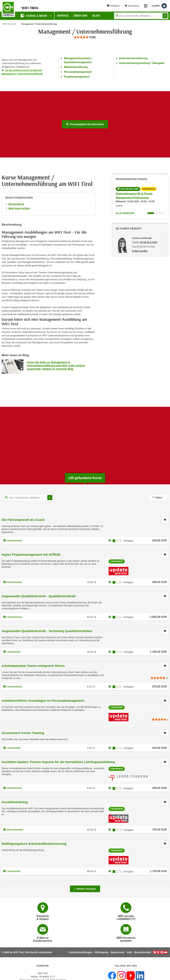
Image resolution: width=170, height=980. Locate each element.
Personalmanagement (78, 72)
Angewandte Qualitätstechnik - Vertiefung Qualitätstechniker (47, 631)
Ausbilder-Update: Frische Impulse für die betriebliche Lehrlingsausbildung (58, 762)
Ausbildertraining (15, 802)
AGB (129, 952)
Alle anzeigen (125, 213)
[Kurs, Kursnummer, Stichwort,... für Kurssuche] (28, 498)
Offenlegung (101, 952)
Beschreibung (16, 204)
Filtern (157, 498)
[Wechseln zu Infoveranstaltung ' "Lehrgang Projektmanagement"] (157, 213)
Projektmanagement (77, 77)
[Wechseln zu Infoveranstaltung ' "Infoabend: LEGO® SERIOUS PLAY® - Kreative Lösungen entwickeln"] (160, 213)
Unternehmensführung (133, 58)
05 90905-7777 (47, 977)
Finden (165, 16)
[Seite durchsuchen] (141, 16)
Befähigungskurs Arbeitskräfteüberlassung (34, 844)
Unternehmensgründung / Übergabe (142, 63)
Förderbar (117, 561)
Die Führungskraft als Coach (23, 520)
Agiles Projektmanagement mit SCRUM (31, 555)
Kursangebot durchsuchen (85, 124)
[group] (85, 37)
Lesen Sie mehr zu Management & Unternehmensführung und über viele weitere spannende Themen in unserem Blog (56, 365)
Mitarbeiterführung (76, 67)
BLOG (96, 16)
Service (63, 16)
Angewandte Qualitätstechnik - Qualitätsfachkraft (39, 596)
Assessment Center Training (23, 733)
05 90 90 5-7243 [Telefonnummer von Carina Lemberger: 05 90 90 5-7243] (149, 242)
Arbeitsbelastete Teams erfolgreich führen (33, 666)
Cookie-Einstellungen (80, 952)
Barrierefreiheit (142, 952)
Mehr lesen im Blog (19, 208)
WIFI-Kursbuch (9, 24)
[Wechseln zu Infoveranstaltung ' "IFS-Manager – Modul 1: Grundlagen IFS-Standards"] (163, 213)
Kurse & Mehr (34, 15)
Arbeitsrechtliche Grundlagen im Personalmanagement (43, 701)
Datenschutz (117, 952)
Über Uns (81, 16)
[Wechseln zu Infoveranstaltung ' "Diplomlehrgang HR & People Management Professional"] (151, 213)
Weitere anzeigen (85, 888)
